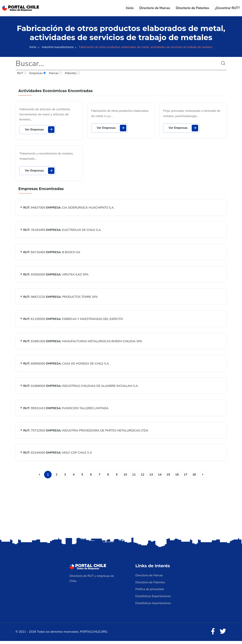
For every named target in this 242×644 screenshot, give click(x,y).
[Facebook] (213, 635)
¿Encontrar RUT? (227, 8)
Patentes (73, 73)
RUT (22, 73)
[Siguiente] (204, 478)
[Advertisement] (121, 510)
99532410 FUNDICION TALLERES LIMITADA (64, 411)
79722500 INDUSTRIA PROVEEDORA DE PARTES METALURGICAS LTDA (84, 434)
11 (134, 478)
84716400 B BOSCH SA (50, 254)
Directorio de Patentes (192, 8)
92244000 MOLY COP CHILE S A (56, 456)
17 (186, 478)
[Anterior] (38, 478)
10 (125, 478)
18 (195, 478)
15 (169, 478)
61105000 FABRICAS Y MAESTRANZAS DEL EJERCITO (71, 321)
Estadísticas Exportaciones (153, 599)
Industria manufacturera (58, 47)
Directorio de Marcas (155, 8)
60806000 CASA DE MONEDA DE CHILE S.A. (65, 366)
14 (160, 478)
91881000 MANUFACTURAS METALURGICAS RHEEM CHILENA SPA (81, 344)
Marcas (56, 73)
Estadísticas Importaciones (153, 606)
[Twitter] (223, 635)
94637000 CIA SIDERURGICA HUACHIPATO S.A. (67, 209)
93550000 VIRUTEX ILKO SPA (54, 276)
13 (151, 478)
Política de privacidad (150, 593)
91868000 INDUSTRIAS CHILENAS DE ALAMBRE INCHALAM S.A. (79, 389)
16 (177, 478)
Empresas (38, 73)
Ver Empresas (40, 130)
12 (143, 478)
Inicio (130, 8)
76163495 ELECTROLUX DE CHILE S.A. (60, 231)
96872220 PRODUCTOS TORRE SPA (59, 299)
